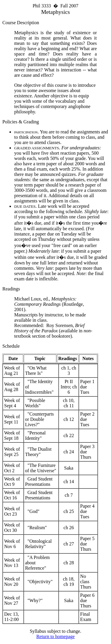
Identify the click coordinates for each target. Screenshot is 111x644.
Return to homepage (56, 636)
